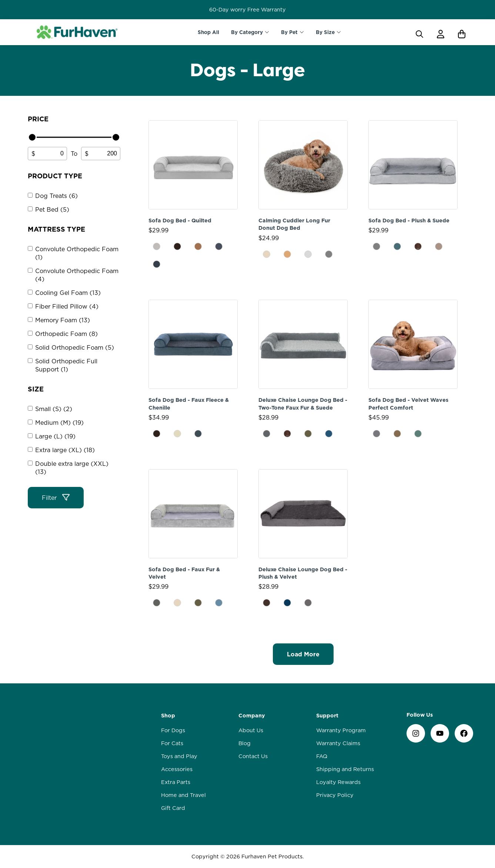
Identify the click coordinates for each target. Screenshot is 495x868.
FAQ (322, 756)
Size (36, 389)
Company (252, 716)
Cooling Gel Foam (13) (68, 293)
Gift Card (173, 808)
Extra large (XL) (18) (65, 450)
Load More (303, 654)
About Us (251, 730)
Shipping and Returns (345, 769)
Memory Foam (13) (63, 320)
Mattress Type (56, 229)
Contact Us (253, 756)
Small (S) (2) (54, 409)
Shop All (208, 32)
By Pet (289, 32)
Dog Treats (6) (56, 196)
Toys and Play (179, 756)
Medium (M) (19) (59, 423)
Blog (245, 743)
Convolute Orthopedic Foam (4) (77, 275)
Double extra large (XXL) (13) (72, 468)
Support (327, 716)
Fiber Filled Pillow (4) (67, 306)
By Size (325, 32)
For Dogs (173, 730)
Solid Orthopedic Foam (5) (75, 347)
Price (38, 119)
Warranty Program (341, 730)
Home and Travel (183, 795)
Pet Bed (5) (52, 209)
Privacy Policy (335, 795)
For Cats (172, 743)
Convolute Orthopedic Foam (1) (77, 253)
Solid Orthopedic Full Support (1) (66, 365)
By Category (247, 32)
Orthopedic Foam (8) (66, 334)
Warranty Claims (338, 743)
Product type (55, 176)
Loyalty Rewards (338, 782)
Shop (168, 716)
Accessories (177, 769)
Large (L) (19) (55, 436)
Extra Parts (176, 782)
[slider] (32, 137)
